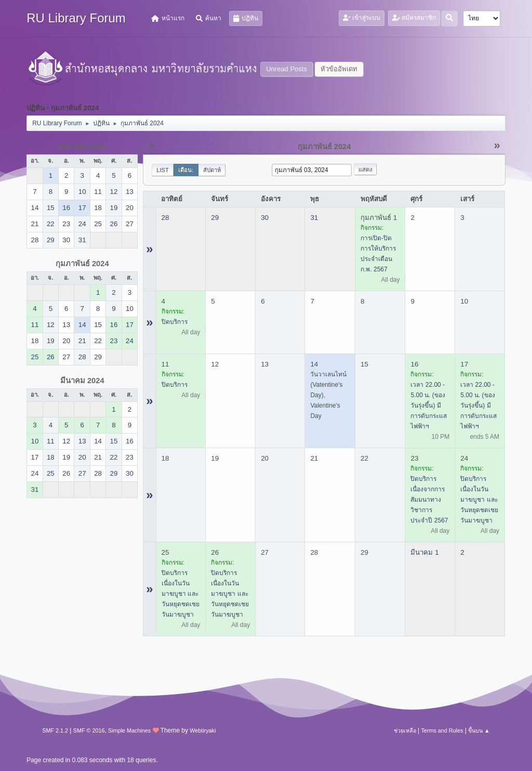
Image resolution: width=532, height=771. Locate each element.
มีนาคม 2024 (82, 381)
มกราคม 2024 (82, 147)
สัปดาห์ (212, 170)
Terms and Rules (442, 730)
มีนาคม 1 (424, 552)
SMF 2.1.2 (55, 730)
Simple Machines (129, 730)
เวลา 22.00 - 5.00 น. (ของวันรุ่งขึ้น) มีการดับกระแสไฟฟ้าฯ (429, 406)
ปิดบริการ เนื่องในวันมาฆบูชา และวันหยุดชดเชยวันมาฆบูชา (479, 500)
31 (314, 218)
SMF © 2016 (89, 730)
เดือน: (186, 170)
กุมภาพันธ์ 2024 (82, 264)
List (163, 170)
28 (165, 218)
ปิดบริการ (175, 322)
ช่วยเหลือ (405, 730)
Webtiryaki (203, 730)
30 (265, 218)
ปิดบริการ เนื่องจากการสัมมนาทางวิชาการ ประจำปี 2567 (429, 500)
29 (215, 218)
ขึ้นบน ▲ (479, 730)
